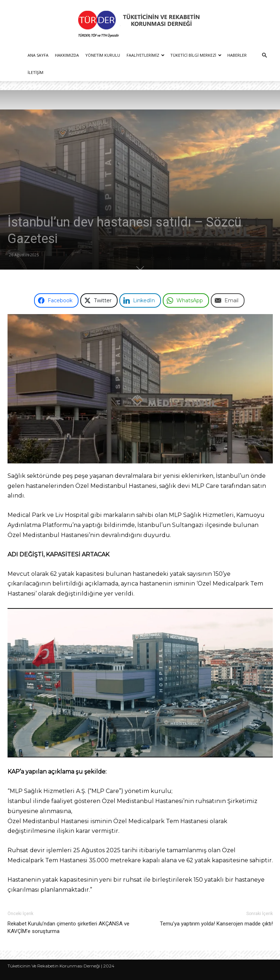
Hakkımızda (67, 55)
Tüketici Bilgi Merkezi (196, 55)
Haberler (237, 55)
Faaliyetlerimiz (146, 55)
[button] (264, 55)
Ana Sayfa (38, 55)
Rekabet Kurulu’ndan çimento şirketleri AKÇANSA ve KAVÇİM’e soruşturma (68, 927)
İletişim (35, 72)
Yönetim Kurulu (103, 55)
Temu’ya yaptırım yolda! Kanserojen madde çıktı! (216, 924)
